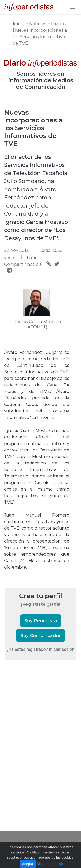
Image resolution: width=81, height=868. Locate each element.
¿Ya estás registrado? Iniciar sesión (41, 649)
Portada (30, 842)
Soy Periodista (41, 621)
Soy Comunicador (41, 635)
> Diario (56, 24)
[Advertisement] (38, 738)
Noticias (49, 842)
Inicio (19, 24)
